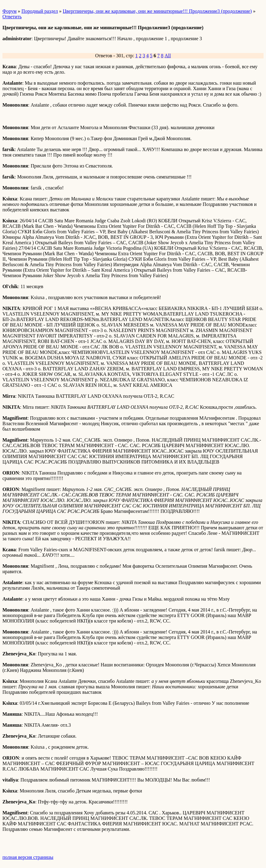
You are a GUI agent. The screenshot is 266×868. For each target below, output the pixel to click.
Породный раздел (40, 11)
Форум (9, 11)
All (168, 56)
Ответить (12, 17)
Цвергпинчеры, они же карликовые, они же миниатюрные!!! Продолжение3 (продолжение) (157, 11)
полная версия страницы (28, 857)
